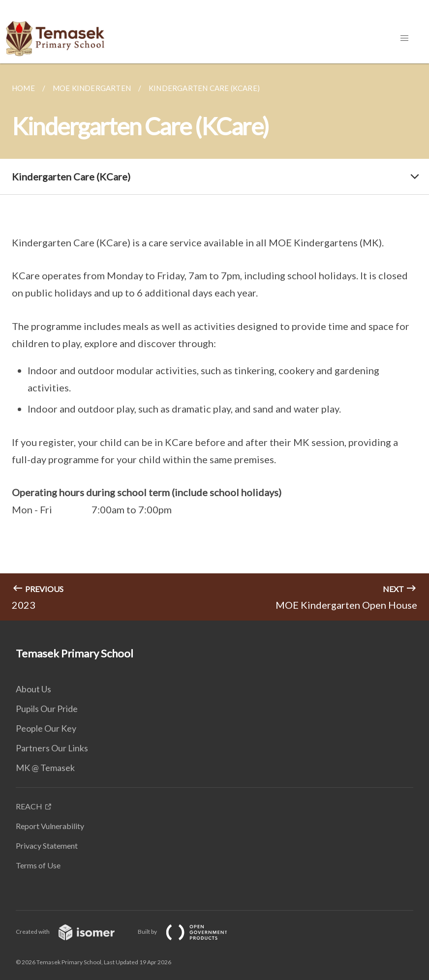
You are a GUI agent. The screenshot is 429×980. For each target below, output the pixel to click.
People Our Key (46, 728)
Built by (190, 932)
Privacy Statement (47, 846)
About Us (33, 689)
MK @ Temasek (45, 768)
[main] (214, 342)
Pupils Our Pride (47, 709)
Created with (73, 932)
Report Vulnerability (50, 826)
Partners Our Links (52, 748)
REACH (29, 806)
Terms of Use (38, 865)
